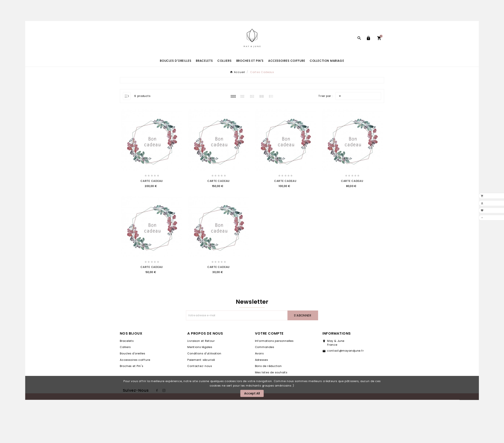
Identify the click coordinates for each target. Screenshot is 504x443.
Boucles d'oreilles (132, 354)
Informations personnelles (274, 341)
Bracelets (127, 341)
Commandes (265, 347)
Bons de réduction (268, 366)
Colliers (125, 347)
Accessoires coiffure (135, 360)
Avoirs (259, 354)
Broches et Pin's (132, 366)
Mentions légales (200, 347)
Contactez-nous (200, 366)
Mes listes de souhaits (271, 373)
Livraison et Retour (201, 341)
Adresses (262, 360)
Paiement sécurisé (201, 360)
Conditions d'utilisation (204, 354)
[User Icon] (369, 38)
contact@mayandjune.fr (345, 351)
